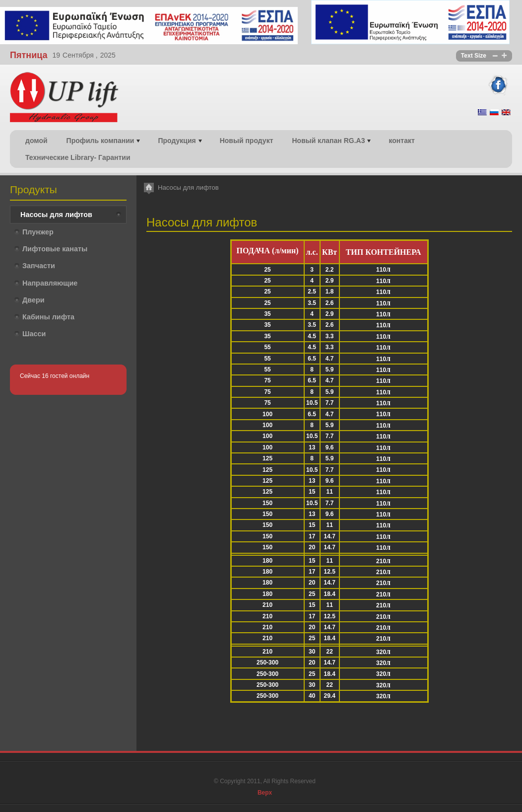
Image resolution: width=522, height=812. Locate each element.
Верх (265, 793)
